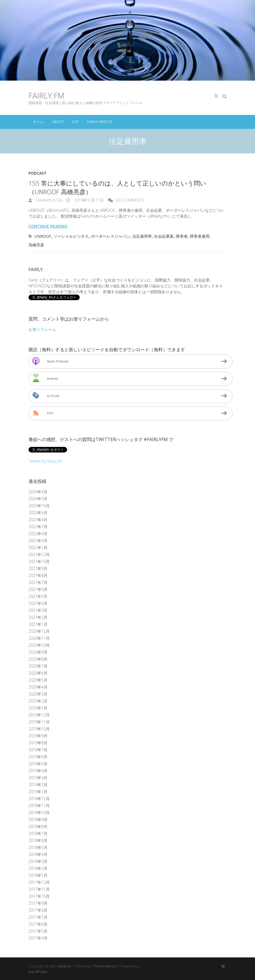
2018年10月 (39, 812)
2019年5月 (38, 764)
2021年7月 (38, 582)
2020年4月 (38, 687)
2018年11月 (39, 806)
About (58, 122)
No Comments (130, 200)
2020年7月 (38, 666)
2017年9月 (38, 903)
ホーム (38, 122)
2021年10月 (39, 561)
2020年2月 (38, 701)
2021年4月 (38, 603)
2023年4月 (38, 520)
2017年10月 (39, 896)
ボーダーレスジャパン (110, 236)
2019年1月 (38, 792)
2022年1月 (38, 547)
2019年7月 (38, 750)
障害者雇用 (200, 236)
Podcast (38, 173)
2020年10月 (39, 645)
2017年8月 (38, 910)
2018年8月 (38, 826)
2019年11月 (39, 722)
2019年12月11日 (88, 200)
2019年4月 (38, 771)
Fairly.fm (46, 95)
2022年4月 (38, 540)
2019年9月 (38, 736)
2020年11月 (39, 638)
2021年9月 (38, 568)
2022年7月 (38, 527)
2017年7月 (38, 917)
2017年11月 (39, 889)
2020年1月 (38, 708)
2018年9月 (38, 819)
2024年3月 (38, 499)
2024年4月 (38, 492)
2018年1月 (38, 875)
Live (75, 122)
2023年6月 (38, 513)
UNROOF (43, 236)
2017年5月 (38, 931)
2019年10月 (39, 729)
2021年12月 (39, 554)
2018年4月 (38, 854)
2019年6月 (38, 757)
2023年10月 (39, 506)
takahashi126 (48, 200)
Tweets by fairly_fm (45, 461)
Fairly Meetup (100, 122)
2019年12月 (39, 715)
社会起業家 (164, 236)
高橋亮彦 (36, 245)
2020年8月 (38, 659)
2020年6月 (38, 673)
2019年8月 (38, 743)
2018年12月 (39, 799)
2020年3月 (38, 694)
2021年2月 (38, 617)
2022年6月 (38, 534)
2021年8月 (38, 575)
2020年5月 (38, 680)
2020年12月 (39, 631)
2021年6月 (38, 589)
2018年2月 (38, 868)
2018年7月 (38, 833)
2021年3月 (38, 610)
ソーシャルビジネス (71, 236)
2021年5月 (38, 596)
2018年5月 (38, 847)
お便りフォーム (42, 329)
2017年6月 (38, 924)
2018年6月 (38, 840)
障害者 (182, 236)
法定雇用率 (142, 236)
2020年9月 (38, 652)
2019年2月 (38, 785)
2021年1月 (38, 624)
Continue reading (48, 226)
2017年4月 (38, 938)
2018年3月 (38, 861)
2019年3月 (38, 778)
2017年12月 (39, 882)
